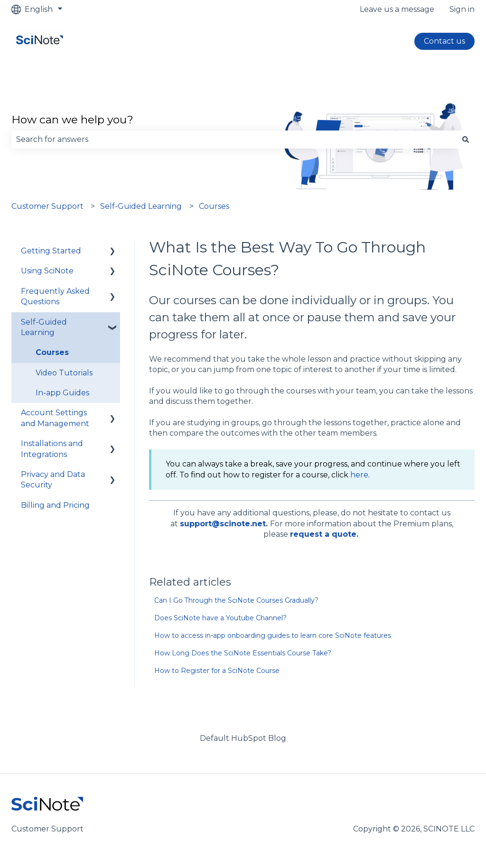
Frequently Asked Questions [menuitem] (55, 296)
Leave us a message (397, 9)
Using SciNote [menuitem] (47, 271)
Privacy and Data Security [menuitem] (53, 480)
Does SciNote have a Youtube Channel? (220, 618)
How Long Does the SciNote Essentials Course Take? (243, 653)
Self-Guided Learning (141, 206)
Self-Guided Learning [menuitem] (44, 327)
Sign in (462, 9)
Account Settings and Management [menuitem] (55, 418)
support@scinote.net (223, 524)
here (359, 475)
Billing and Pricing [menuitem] (55, 505)
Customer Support (47, 206)
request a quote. (324, 534)
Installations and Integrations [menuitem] (52, 449)
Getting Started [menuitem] (51, 251)
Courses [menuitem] (52, 352)
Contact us (444, 41)
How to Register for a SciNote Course (217, 671)
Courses (214, 206)
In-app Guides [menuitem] (62, 393)
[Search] (466, 140)
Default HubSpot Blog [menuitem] (243, 738)
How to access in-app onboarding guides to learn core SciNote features (273, 635)
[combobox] (234, 140)
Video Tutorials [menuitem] (64, 373)
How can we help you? (72, 120)
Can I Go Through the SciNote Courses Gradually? (236, 600)
